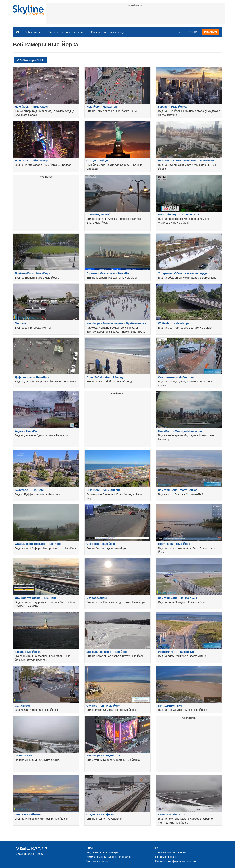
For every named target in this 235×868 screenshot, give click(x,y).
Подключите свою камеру (107, 32)
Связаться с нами (97, 861)
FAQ (158, 848)
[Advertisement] (135, 16)
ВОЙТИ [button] (192, 32)
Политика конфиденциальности (175, 861)
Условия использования (170, 852)
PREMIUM (210, 32)
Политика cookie (166, 857)
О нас (89, 848)
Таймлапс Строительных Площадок (108, 857)
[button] (177, 32)
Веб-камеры (34, 32)
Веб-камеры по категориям (67, 32)
